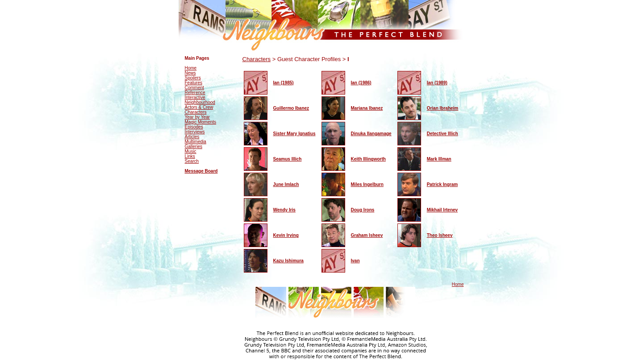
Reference (195, 93)
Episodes (194, 127)
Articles (192, 137)
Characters (196, 112)
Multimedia (196, 142)
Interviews (195, 132)
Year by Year (197, 117)
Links (190, 156)
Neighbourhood (200, 102)
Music (191, 151)
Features (194, 83)
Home (191, 68)
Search (192, 161)
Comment (194, 88)
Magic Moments (201, 122)
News (190, 73)
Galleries (194, 147)
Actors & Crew (199, 107)
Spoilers (193, 78)
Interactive (195, 97)
